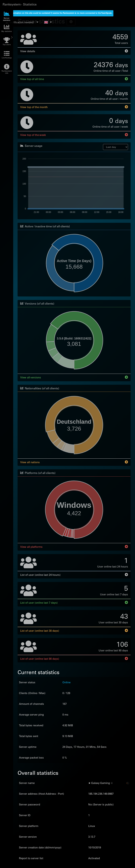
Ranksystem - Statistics (20, 4)
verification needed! (22, 22)
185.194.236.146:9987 (101, 793)
